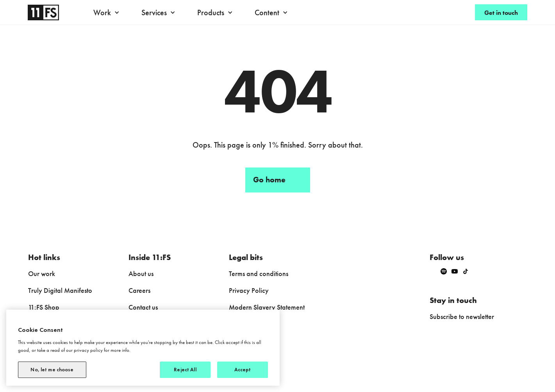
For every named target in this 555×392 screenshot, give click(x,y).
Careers (139, 290)
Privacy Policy (249, 290)
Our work (42, 274)
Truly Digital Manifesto (60, 290)
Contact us (143, 307)
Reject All (185, 370)
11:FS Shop (44, 307)
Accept (243, 370)
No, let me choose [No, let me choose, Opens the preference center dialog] (52, 370)
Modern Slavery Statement (267, 307)
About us (141, 274)
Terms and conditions (259, 274)
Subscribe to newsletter (462, 316)
